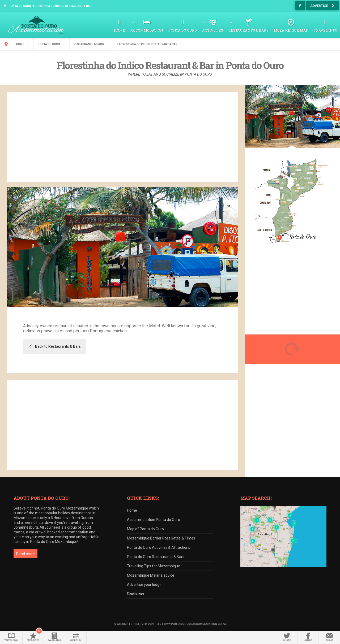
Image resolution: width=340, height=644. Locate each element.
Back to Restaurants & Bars (58, 346)
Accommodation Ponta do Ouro (154, 520)
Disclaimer (136, 594)
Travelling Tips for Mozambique (154, 566)
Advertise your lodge (144, 585)
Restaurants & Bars (248, 30)
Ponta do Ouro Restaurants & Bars (156, 557)
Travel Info (326, 30)
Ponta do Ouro (183, 30)
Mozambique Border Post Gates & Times (161, 538)
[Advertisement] (122, 137)
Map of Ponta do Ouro (145, 529)
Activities (213, 30)
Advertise (319, 6)
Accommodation (147, 30)
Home (120, 30)
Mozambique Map (291, 30)
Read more (25, 554)
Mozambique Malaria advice (151, 575)
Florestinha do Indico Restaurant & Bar (147, 44)
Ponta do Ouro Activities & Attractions (159, 547)
